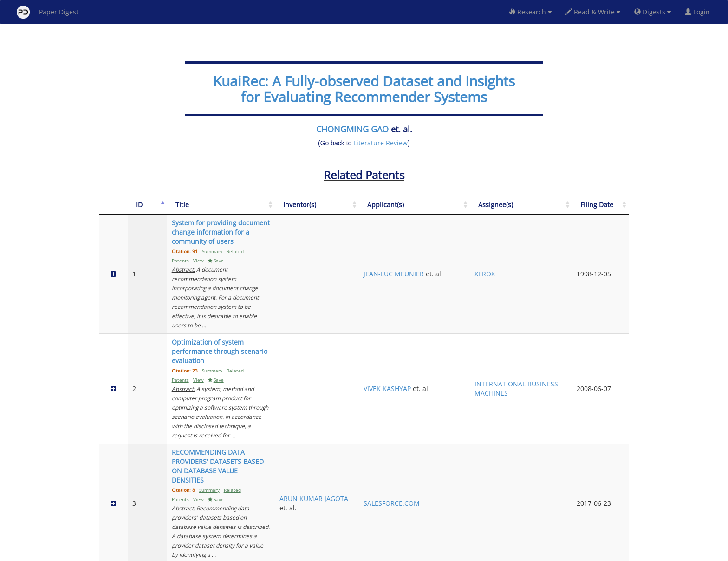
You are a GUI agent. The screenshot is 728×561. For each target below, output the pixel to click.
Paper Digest (48, 12)
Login (699, 12)
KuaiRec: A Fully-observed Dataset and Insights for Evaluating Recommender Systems (364, 89)
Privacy (390, 552)
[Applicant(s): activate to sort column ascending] (498, 210)
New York (439, 552)
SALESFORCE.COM (498, 364)
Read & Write (593, 12)
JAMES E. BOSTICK (429, 477)
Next (614, 514)
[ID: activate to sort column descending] (138, 210)
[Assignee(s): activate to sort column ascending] (562, 210)
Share (412, 552)
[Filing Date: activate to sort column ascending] (610, 210)
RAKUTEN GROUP (497, 427)
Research (530, 12)
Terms (368, 552)
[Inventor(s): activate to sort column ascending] (438, 210)
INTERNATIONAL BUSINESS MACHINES (562, 305)
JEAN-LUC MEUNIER (484, 251)
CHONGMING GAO (352, 129)
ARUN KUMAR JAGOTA (437, 364)
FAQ (325, 552)
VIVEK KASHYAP (494, 300)
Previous (542, 514)
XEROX (546, 251)
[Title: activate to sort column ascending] (280, 210)
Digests (653, 12)
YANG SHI (430, 423)
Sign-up (345, 552)
